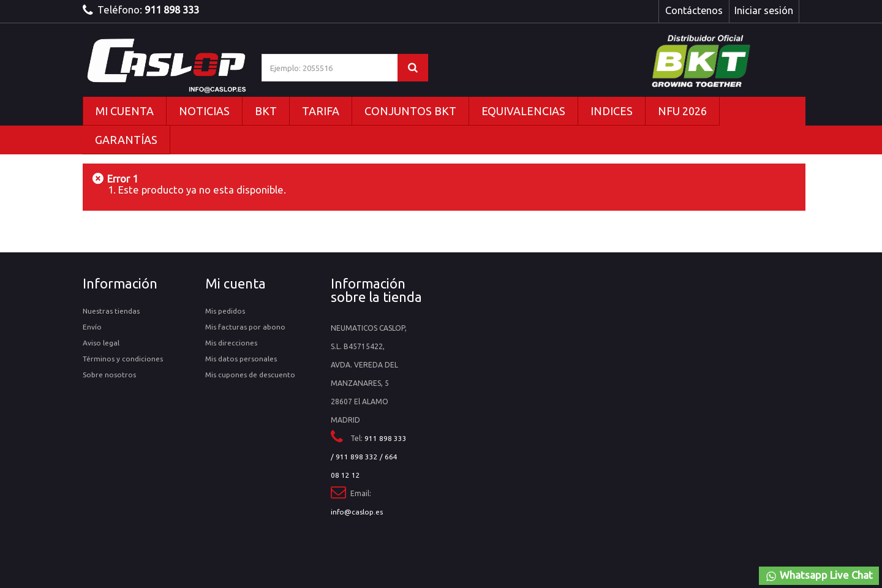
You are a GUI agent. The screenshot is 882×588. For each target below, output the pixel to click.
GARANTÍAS (126, 140)
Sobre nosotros (109, 375)
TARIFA (321, 111)
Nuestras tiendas (111, 311)
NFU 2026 (682, 111)
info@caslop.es (357, 512)
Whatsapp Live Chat (819, 576)
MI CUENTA (125, 111)
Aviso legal (101, 343)
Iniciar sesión (764, 10)
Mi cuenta (236, 284)
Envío (92, 327)
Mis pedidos (225, 311)
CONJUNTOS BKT (410, 111)
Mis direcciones (231, 343)
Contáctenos (694, 10)
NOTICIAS (204, 111)
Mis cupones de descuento (250, 375)
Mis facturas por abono (245, 327)
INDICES (612, 111)
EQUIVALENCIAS (523, 111)
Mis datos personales (241, 359)
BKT (266, 111)
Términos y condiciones (123, 359)
